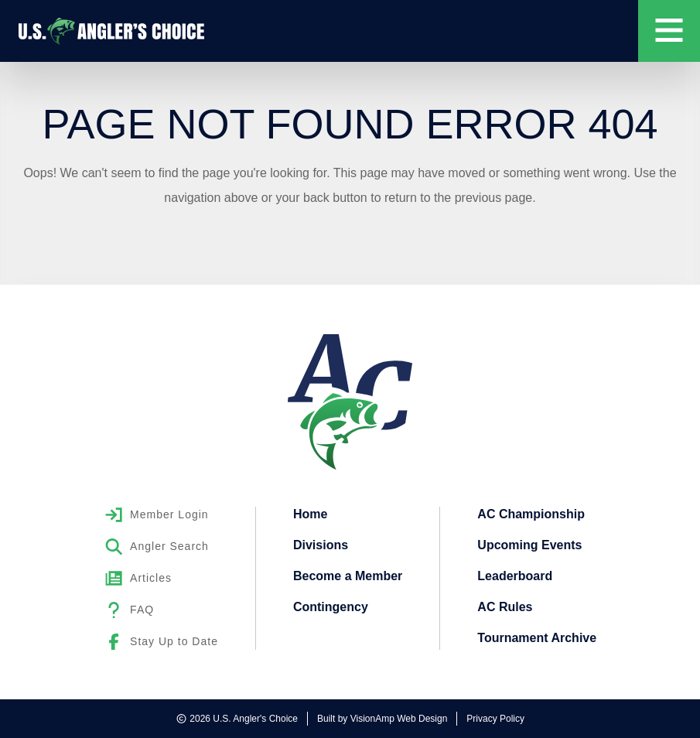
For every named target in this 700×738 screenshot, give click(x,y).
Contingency (331, 607)
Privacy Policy (495, 719)
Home (310, 514)
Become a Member (348, 576)
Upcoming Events (529, 545)
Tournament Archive (537, 638)
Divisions (321, 545)
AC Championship (531, 514)
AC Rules (505, 607)
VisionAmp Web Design (399, 719)
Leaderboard (515, 576)
